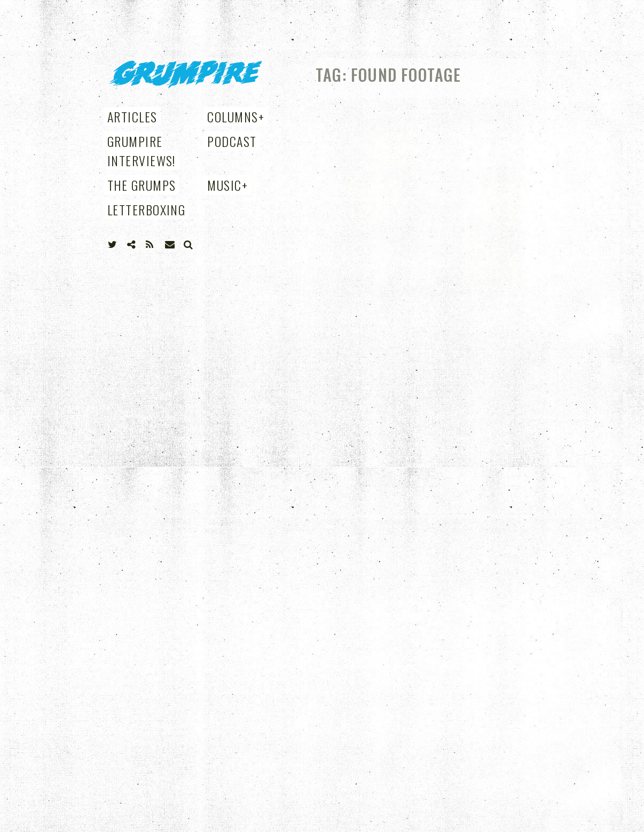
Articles (132, 116)
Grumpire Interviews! (142, 151)
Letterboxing (146, 209)
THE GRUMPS (142, 185)
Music (227, 185)
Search (189, 245)
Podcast (232, 141)
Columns (236, 116)
